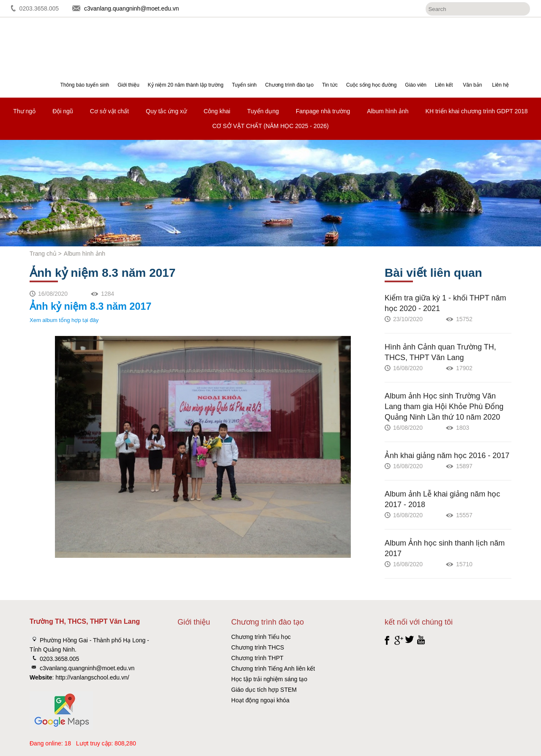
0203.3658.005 (39, 8)
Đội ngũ (63, 111)
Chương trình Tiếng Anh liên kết (273, 669)
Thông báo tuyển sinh (85, 85)
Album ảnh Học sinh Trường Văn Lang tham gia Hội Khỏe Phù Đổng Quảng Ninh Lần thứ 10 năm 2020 (444, 407)
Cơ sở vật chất (109, 111)
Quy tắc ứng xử (166, 111)
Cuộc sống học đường (371, 85)
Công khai (217, 111)
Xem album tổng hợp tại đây (64, 320)
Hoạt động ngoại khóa (260, 700)
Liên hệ (500, 85)
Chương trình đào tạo (289, 85)
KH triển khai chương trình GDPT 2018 (477, 111)
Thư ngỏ (24, 111)
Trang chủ (43, 254)
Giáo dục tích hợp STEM (264, 690)
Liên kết (444, 85)
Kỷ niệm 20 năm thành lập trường (186, 85)
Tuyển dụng (263, 111)
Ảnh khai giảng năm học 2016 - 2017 (447, 456)
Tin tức (330, 85)
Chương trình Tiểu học (261, 637)
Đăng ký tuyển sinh (503, 40)
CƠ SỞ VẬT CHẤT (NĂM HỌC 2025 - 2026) (270, 126)
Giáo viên (416, 85)
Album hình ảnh (388, 111)
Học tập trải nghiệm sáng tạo (269, 679)
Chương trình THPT (257, 658)
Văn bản (472, 85)
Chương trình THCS (258, 647)
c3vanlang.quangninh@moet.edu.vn (131, 8)
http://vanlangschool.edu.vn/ (92, 677)
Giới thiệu (128, 85)
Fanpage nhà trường (323, 111)
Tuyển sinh (245, 85)
